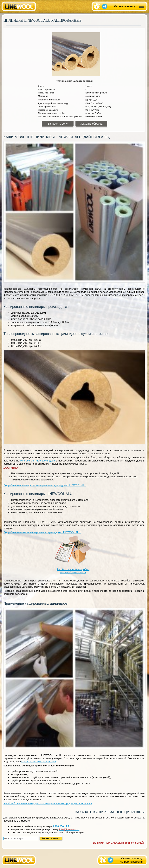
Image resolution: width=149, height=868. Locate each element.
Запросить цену (58, 124)
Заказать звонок (51, 838)
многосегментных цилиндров (38, 461)
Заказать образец (91, 124)
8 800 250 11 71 (62, 826)
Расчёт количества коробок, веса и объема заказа (73, 554)
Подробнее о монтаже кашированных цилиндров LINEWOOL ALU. (42, 532)
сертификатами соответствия (39, 761)
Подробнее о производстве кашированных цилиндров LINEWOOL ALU (45, 485)
